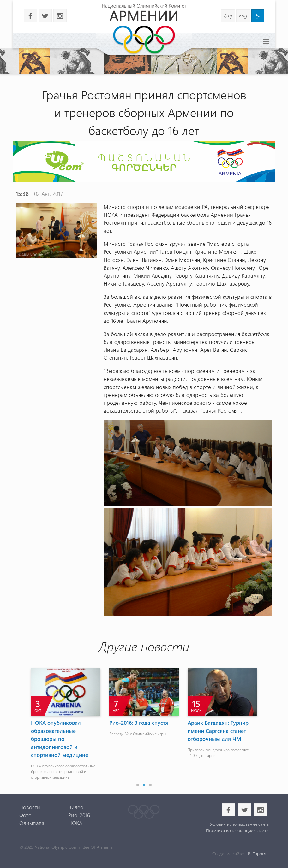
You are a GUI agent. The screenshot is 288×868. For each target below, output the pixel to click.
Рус (258, 15)
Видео (76, 807)
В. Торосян (258, 854)
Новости (30, 807)
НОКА (75, 823)
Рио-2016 (79, 815)
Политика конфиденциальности (237, 831)
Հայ (228, 15)
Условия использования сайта (239, 824)
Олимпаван (33, 823)
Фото (25, 815)
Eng (243, 15)
